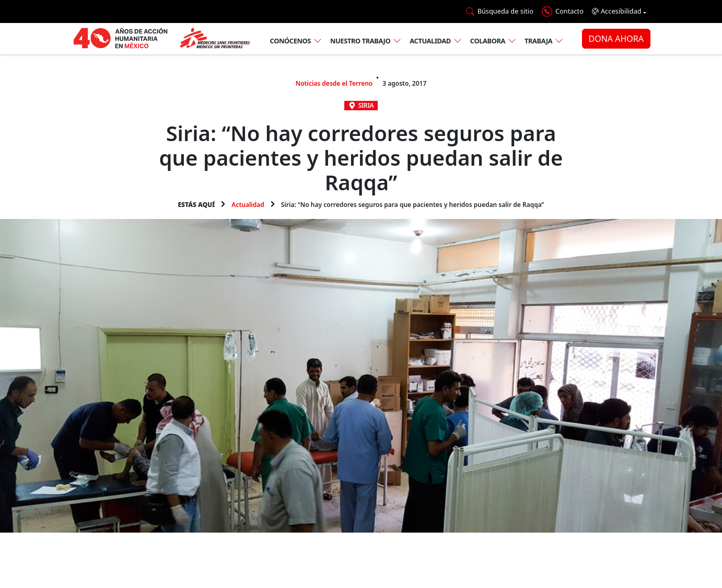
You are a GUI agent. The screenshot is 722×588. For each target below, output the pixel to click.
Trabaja (538, 41)
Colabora (488, 41)
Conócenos (290, 41)
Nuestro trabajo (360, 41)
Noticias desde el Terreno (334, 83)
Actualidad (430, 41)
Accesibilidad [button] (617, 11)
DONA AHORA (616, 39)
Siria (366, 105)
